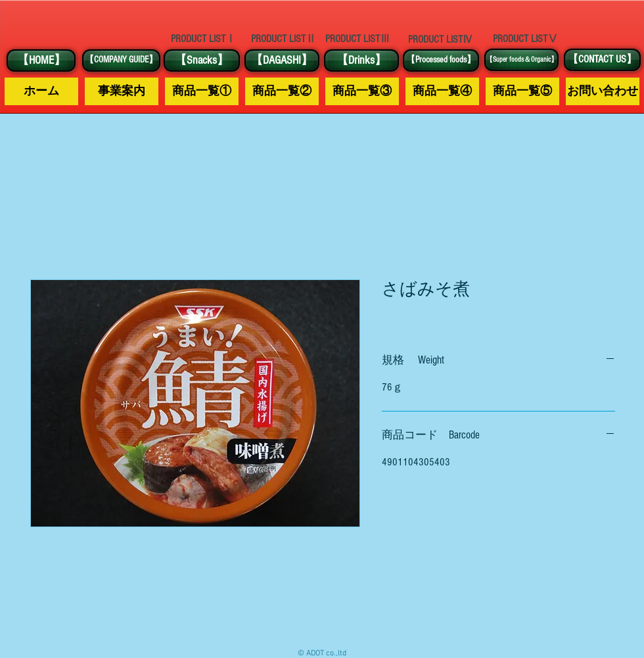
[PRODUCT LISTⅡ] (283, 39)
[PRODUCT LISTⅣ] (440, 39)
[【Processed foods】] (441, 60)
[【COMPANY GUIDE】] (121, 60)
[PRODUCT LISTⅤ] (525, 39)
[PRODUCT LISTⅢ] (357, 39)
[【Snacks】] (202, 60)
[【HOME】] (41, 60)
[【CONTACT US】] (602, 60)
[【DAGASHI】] (282, 60)
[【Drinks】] (361, 60)
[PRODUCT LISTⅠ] (203, 39)
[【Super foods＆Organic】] (521, 60)
